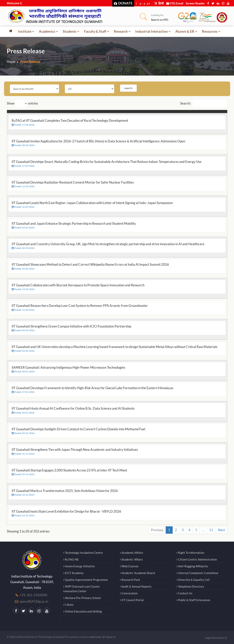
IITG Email (175, 3)
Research (122, 31)
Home (11, 62)
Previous (157, 530)
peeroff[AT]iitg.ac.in (34, 601)
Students (71, 31)
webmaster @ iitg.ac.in (102, 637)
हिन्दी (159, 3)
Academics (48, 31)
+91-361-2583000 (33, 595)
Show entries (22, 103)
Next (221, 530)
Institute (26, 31)
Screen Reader (195, 3)
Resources (211, 31)
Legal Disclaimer (215, 638)
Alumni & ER (186, 31)
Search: (204, 103)
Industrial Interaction (153, 31)
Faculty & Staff (97, 31)
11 (211, 530)
